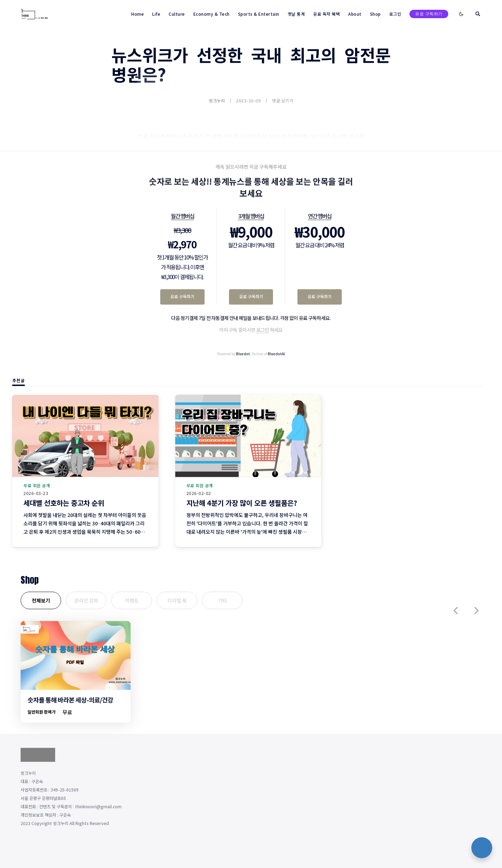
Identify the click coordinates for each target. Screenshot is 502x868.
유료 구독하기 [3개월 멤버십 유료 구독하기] (251, 296)
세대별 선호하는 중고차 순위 (64, 503)
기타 (222, 600)
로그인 (263, 330)
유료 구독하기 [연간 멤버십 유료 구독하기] (320, 296)
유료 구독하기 (429, 14)
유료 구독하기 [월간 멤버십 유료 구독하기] (182, 296)
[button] (456, 611)
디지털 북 (177, 600)
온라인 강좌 (86, 600)
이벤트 (132, 600)
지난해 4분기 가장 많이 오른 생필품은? (242, 503)
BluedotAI (276, 354)
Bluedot (243, 354)
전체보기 (41, 600)
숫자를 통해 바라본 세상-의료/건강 (70, 700)
